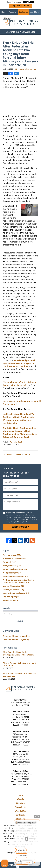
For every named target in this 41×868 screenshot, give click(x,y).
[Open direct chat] (35, 817)
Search (20, 621)
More (36, 12)
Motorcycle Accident (13, 590)
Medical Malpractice (13, 586)
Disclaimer (20, 803)
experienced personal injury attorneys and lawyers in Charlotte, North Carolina (19, 363)
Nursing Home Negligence (16, 593)
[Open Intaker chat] (18, 867)
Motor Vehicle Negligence (15, 569)
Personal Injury (12, 555)
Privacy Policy (20, 807)
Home (4, 12)
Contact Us (24, 12)
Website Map (21, 811)
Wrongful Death (16, 442)
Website (13, 12)
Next (27, 454)
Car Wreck (9, 562)
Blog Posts (21, 819)
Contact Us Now (20, 527)
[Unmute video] (27, 839)
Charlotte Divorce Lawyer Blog (16, 640)
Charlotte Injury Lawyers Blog (20, 22)
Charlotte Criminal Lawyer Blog (16, 636)
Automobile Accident (14, 559)
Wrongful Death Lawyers (15, 576)
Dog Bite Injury (11, 597)
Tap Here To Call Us (20, 6)
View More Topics (10, 600)
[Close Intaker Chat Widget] (39, 817)
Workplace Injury (12, 573)
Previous (8, 454)
